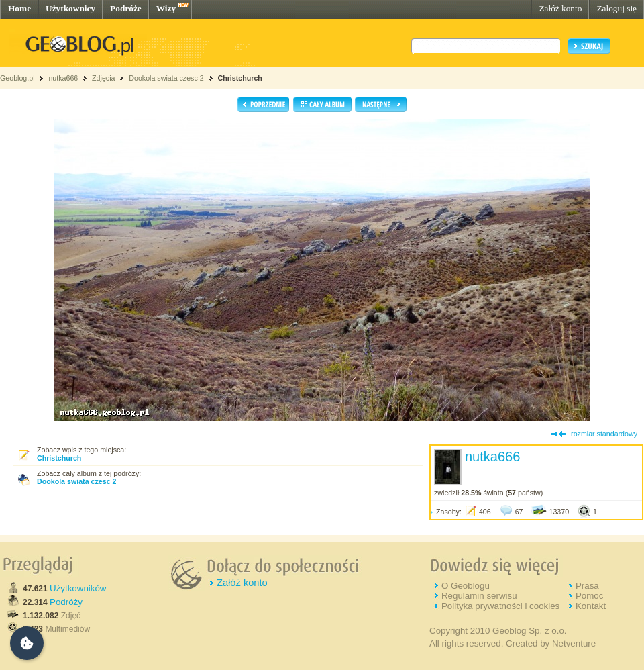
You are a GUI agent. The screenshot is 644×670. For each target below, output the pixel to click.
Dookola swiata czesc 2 (166, 78)
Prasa (587, 586)
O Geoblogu (466, 586)
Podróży (66, 602)
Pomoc (589, 596)
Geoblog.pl (17, 78)
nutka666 (63, 78)
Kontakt (591, 606)
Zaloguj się (616, 8)
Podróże (126, 8)
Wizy (166, 8)
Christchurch (240, 78)
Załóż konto (560, 8)
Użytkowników (78, 588)
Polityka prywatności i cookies (500, 606)
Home (19, 8)
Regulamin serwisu (479, 596)
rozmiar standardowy (604, 434)
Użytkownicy (70, 8)
